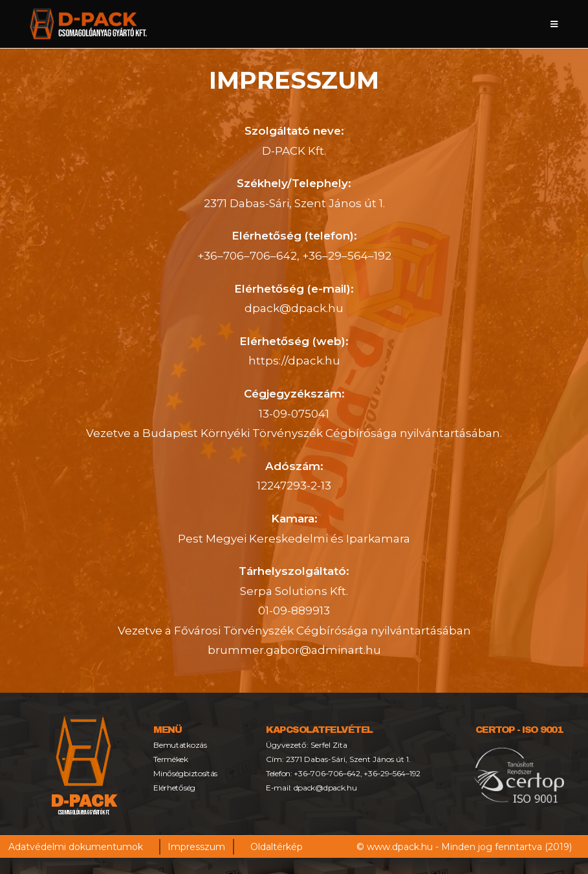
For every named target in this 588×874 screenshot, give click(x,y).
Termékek (171, 759)
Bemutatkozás (181, 745)
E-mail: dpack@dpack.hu (313, 788)
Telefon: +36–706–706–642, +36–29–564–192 (347, 773)
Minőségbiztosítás (187, 773)
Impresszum (196, 847)
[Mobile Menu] (554, 24)
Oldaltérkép (277, 847)
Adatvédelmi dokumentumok (76, 847)
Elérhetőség (175, 788)
